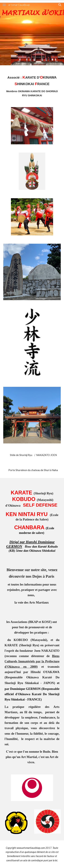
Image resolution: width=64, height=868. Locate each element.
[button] (4, 5)
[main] (32, 86)
